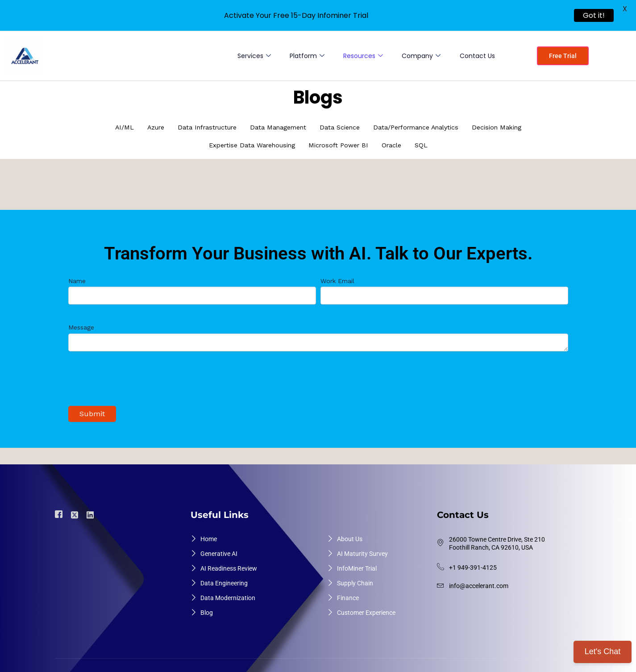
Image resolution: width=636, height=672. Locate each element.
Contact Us (477, 56)
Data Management (275, 128)
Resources (361, 56)
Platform (304, 56)
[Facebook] (60, 512)
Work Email (444, 288)
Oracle (396, 146)
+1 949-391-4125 (473, 565)
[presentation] (136, 381)
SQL (427, 146)
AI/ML (112, 128)
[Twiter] (76, 512)
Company (420, 56)
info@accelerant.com (479, 583)
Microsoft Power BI (340, 146)
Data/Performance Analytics (422, 128)
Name (192, 288)
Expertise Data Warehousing (249, 146)
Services (251, 56)
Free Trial (563, 56)
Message (318, 336)
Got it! (594, 15)
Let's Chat (603, 651)
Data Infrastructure (200, 128)
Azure (145, 128)
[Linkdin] (91, 512)
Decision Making (508, 128)
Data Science (340, 128)
